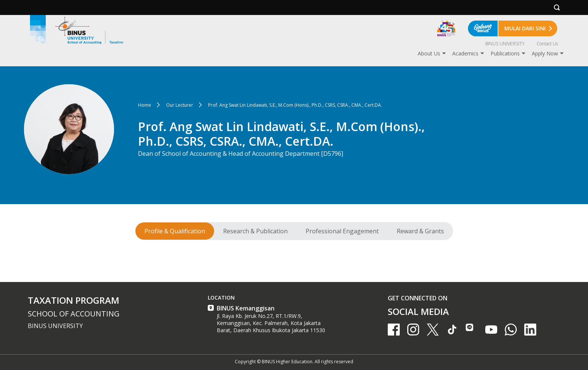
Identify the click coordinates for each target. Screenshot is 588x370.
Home (145, 105)
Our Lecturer (180, 105)
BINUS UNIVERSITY (505, 44)
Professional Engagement (342, 231)
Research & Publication (255, 231)
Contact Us (547, 44)
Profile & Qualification (175, 231)
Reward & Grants (420, 231)
